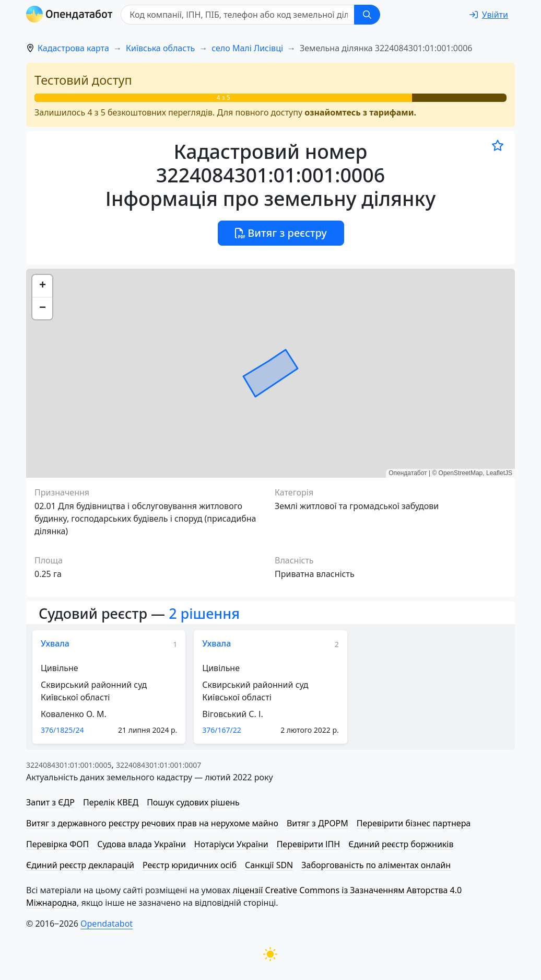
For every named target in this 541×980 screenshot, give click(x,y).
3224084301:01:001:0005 (69, 765)
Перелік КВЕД (111, 802)
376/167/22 (221, 730)
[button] (42, 286)
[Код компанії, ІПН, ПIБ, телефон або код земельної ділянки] (238, 15)
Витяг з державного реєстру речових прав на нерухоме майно (152, 823)
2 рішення (204, 613)
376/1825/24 (62, 730)
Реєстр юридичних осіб (190, 865)
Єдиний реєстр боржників (401, 844)
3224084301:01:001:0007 (158, 765)
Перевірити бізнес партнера (414, 823)
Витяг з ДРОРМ (317, 823)
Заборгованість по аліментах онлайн (376, 865)
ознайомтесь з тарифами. (360, 112)
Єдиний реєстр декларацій (80, 865)
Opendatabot (107, 924)
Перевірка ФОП (57, 844)
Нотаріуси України (231, 844)
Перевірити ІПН (309, 844)
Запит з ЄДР (50, 802)
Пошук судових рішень (193, 802)
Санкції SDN (269, 865)
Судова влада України (142, 844)
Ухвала (55, 643)
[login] (489, 15)
